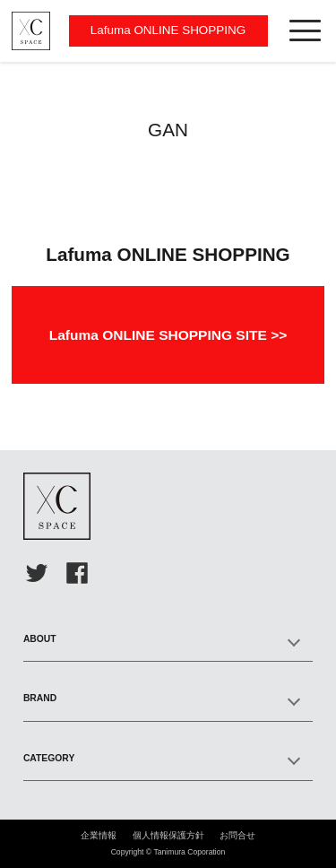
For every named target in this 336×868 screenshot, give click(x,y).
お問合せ (237, 835)
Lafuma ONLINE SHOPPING (168, 30)
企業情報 (99, 835)
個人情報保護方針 (168, 835)
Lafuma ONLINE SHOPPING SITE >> (168, 335)
